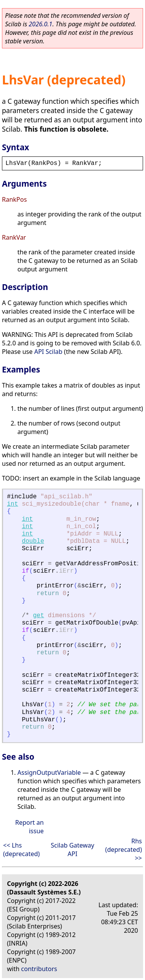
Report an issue (29, 827)
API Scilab (48, 352)
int (13, 504)
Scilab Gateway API (72, 850)
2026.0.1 (40, 24)
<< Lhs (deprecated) (21, 850)
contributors (39, 969)
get (38, 616)
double (33, 541)
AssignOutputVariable (49, 772)
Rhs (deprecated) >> (124, 850)
